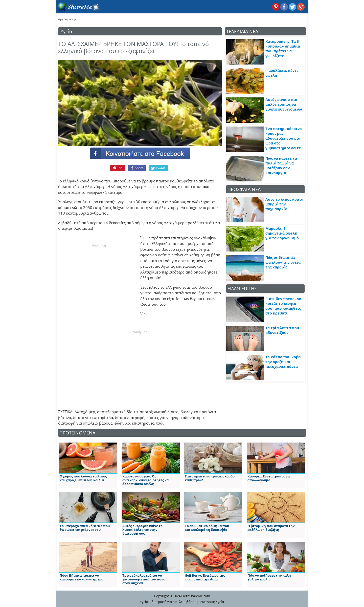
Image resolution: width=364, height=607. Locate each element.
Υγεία (76, 19)
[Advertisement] (99, 279)
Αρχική (63, 19)
